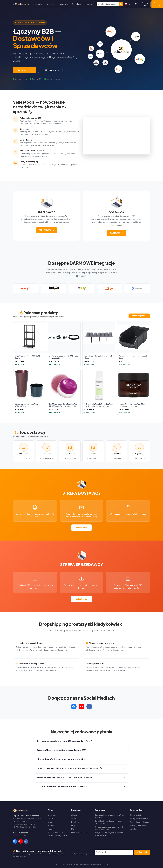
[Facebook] (15, 841)
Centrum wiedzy (136, 815)
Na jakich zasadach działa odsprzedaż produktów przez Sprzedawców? (70, 768)
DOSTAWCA (116, 233)
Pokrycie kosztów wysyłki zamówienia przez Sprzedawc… (109, 834)
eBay (73, 825)
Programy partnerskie (138, 825)
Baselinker (75, 822)
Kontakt (89, 4)
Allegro (74, 815)
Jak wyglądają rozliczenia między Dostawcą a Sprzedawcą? (65, 777)
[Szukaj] (108, 4)
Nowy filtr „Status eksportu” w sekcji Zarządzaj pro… (109, 822)
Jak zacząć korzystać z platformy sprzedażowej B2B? (62, 750)
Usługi (51, 818)
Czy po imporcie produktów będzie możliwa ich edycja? (63, 786)
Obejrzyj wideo (50, 70)
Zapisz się (142, 852)
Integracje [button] (50, 4)
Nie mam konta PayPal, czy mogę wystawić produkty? (62, 759)
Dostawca (64, 4)
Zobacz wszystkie (139, 316)
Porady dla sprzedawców (139, 822)
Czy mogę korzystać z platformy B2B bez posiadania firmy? (64, 741)
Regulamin (52, 829)
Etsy (73, 829)
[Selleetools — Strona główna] (21, 4)
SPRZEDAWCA (47, 230)
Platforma (38, 4)
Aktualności (134, 829)
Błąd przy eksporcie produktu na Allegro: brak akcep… (110, 816)
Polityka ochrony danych (58, 836)
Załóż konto (24, 70)
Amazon (75, 818)
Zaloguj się (145, 4)
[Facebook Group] (26, 841)
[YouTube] (21, 841)
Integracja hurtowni (79, 832)
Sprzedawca (77, 4)
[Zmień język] (128, 4)
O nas (50, 822)
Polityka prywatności (56, 832)
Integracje (52, 815)
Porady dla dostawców (139, 818)
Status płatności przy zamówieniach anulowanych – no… (109, 828)
